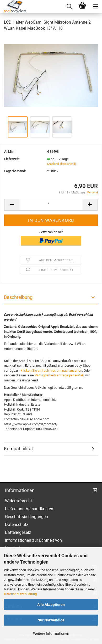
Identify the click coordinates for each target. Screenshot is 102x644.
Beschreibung (18, 297)
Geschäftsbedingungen (26, 517)
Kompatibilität (18, 449)
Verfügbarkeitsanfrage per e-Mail (59, 375)
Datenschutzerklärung (20, 594)
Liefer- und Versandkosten (29, 509)
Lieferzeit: (12, 159)
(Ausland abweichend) (62, 164)
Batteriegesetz (18, 532)
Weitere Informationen (51, 633)
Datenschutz (17, 525)
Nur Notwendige (51, 620)
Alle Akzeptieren (51, 605)
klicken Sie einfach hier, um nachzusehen (51, 370)
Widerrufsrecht (18, 501)
